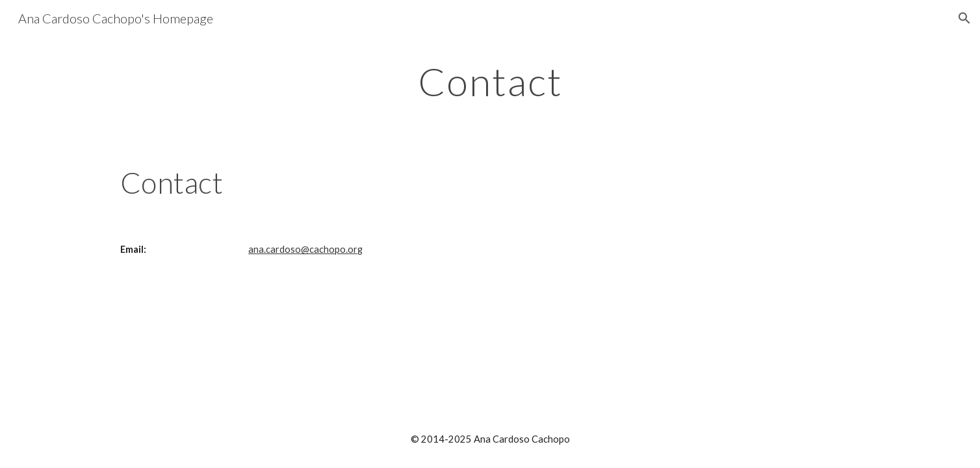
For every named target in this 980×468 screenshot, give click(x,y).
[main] (490, 81)
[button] (964, 18)
